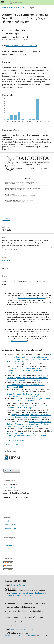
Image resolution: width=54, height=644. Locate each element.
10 (16, 444)
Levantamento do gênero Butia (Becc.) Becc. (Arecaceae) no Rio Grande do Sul (27, 370)
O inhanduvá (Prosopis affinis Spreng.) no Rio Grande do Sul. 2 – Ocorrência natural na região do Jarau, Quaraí (29, 357)
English (6, 521)
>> (19, 444)
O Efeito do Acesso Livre (19, 341)
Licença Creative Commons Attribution (31, 298)
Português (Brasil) (10, 528)
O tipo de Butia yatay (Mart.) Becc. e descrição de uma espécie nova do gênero (29, 416)
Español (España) (10, 524)
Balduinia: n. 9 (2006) (15, 387)
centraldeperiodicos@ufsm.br (22, 629)
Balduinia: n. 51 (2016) (30, 426)
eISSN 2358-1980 (10, 487)
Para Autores (8, 545)
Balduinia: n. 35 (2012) (39, 417)
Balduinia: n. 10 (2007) (35, 380)
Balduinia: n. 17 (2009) (26, 408)
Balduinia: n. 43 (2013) (16, 440)
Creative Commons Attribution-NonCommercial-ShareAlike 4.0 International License (26, 594)
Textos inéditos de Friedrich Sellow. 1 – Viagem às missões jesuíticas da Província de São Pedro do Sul (29, 424)
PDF (7, 219)
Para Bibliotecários (10, 549)
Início (4, 8)
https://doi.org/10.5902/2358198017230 (22, 46)
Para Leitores (8, 542)
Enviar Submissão (12, 471)
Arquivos (12, 8)
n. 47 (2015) (22, 8)
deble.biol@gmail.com (19, 585)
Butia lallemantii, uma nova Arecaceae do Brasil (26, 385)
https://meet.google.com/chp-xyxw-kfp (20, 635)
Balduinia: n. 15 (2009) (26, 401)
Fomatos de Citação (11, 249)
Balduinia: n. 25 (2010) (16, 362)
